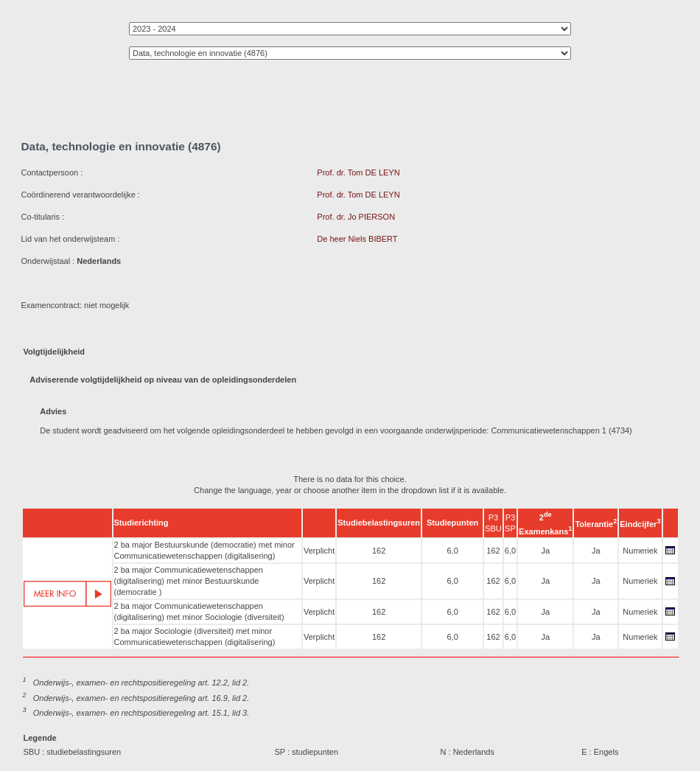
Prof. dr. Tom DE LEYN (358, 172)
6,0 (452, 551)
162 (379, 551)
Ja (545, 551)
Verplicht (319, 551)
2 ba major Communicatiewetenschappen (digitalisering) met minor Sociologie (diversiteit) (199, 611)
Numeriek (640, 551)
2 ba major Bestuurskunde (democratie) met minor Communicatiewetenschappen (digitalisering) (204, 550)
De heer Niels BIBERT (357, 239)
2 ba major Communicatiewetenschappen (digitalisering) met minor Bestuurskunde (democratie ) (189, 581)
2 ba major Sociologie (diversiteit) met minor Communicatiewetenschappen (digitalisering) (195, 636)
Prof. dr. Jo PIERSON (356, 217)
